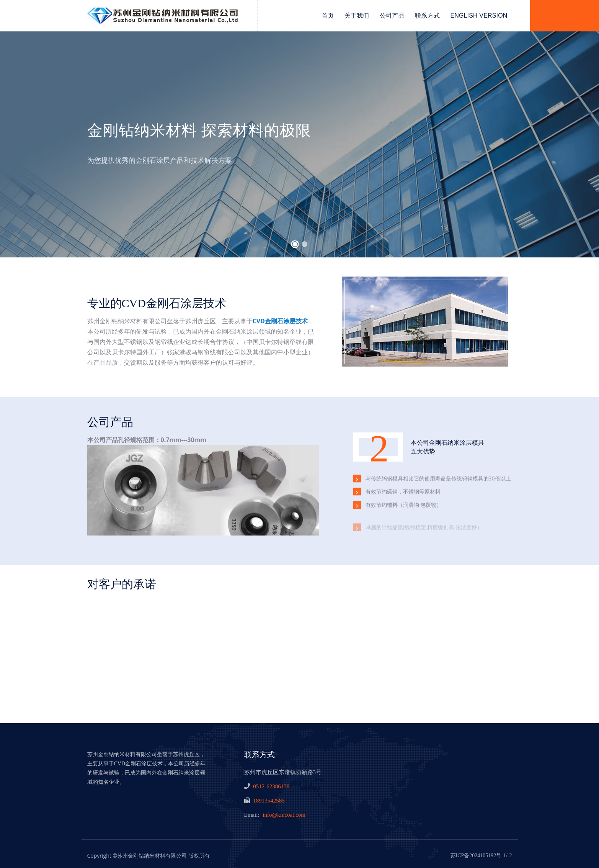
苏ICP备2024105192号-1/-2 (481, 856)
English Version (479, 16)
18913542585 (269, 801)
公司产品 (392, 16)
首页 (328, 16)
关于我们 (357, 16)
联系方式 (427, 16)
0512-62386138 (271, 786)
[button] (295, 244)
